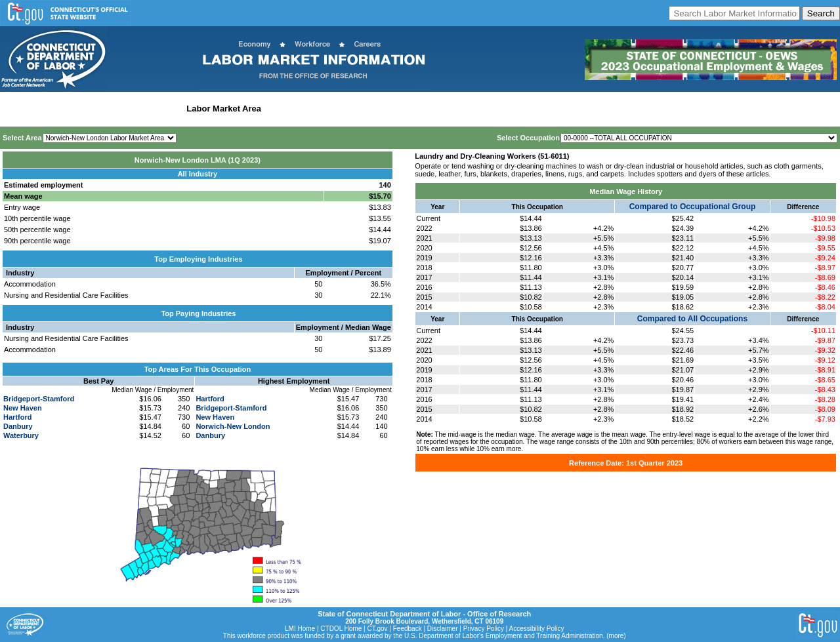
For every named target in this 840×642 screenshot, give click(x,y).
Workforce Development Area (325, 109)
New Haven (23, 408)
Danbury (18, 426)
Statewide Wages (68, 109)
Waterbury (21, 435)
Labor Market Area (224, 109)
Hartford (17, 417)
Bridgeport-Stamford (39, 399)
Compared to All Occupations (692, 319)
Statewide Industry (143, 109)
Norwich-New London (233, 426)
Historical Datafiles (424, 109)
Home (15, 109)
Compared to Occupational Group (693, 207)
